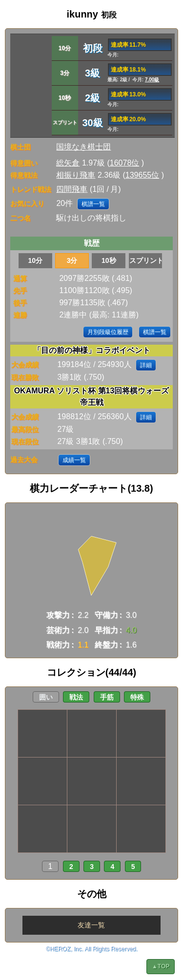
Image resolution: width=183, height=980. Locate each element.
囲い (46, 697)
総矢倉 (68, 163)
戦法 (76, 697)
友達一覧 (91, 925)
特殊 (137, 697)
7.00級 (152, 80)
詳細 (146, 365)
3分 (72, 260)
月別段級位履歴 (108, 332)
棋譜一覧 (93, 204)
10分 (36, 260)
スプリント (146, 260)
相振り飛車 (76, 175)
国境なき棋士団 (83, 147)
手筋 (107, 697)
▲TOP (161, 966)
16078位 (125, 163)
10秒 (109, 260)
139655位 (142, 175)
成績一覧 (74, 460)
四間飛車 (72, 189)
